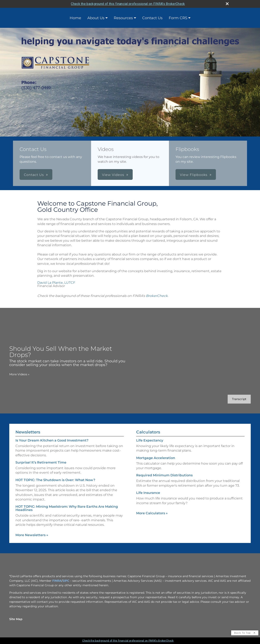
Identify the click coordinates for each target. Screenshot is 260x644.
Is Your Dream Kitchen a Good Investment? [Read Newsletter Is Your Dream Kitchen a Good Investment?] (52, 440)
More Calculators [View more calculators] (152, 513)
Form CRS (178, 18)
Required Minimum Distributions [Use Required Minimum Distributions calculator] (164, 475)
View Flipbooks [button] (194, 175)
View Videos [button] (113, 175)
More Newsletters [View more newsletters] (32, 535)
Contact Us (152, 18)
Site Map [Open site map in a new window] (16, 619)
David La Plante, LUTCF (56, 283)
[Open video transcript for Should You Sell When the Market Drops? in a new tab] (239, 399)
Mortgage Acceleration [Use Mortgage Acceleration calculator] (156, 458)
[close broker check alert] (227, 4)
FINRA (57, 581)
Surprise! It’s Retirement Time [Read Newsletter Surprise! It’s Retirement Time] (41, 462)
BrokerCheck (157, 296)
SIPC (66, 581)
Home (75, 18)
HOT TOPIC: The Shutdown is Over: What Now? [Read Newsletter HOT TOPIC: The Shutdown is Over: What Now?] (55, 480)
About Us (96, 18)
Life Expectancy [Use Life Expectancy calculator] (150, 440)
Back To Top (245, 633)
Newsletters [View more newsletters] (28, 432)
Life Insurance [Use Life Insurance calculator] (148, 493)
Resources (123, 18)
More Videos (19, 374)
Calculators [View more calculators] (148, 432)
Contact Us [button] (34, 175)
